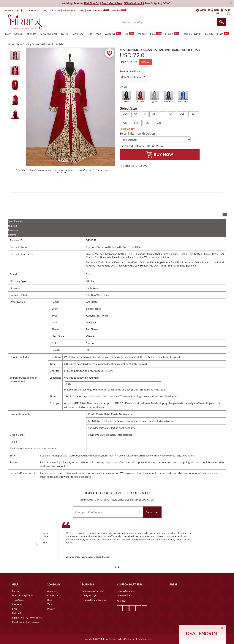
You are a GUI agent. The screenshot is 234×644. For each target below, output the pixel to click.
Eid (129, 33)
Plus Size (208, 34)
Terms (50, 604)
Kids (89, 34)
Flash (223, 33)
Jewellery (78, 34)
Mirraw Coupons (126, 591)
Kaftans (91, 315)
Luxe (156, 33)
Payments (13, 230)
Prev (38, 543)
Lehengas (31, 34)
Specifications (15, 221)
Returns (12, 235)
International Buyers (93, 591)
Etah (88, 274)
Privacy (51, 609)
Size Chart (128, 129)
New (8, 34)
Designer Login (90, 595)
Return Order (69, 10)
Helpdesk (17, 613)
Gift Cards (119, 10)
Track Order (55, 10)
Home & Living (191, 34)
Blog (50, 600)
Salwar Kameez (49, 34)
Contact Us (53, 595)
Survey (81, 10)
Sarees (18, 34)
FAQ (15, 609)
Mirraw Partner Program (95, 600)
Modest (142, 34)
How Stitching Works (23, 595)
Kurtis (65, 34)
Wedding (113, 33)
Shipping (12, 226)
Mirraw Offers (125, 595)
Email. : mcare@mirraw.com (26, 622)
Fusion (172, 33)
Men (98, 34)
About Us (52, 591)
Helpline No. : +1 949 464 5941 (27, 618)
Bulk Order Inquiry (95, 10)
